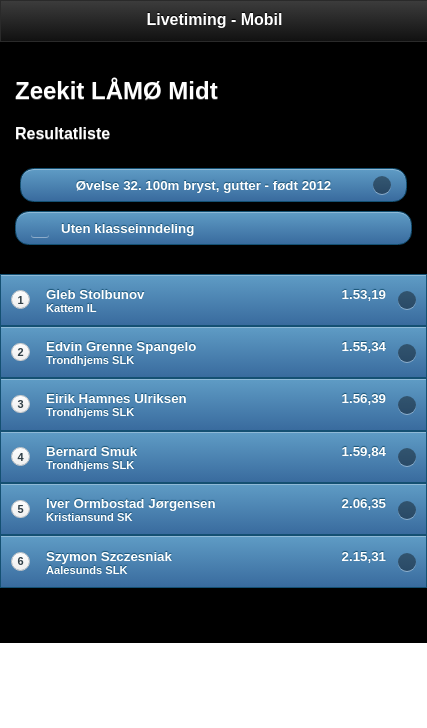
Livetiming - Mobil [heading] (215, 19)
